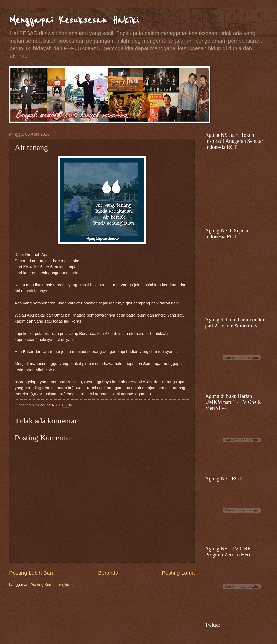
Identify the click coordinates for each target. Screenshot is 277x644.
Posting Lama (178, 573)
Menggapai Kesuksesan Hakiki (74, 20)
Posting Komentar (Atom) (52, 585)
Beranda (108, 573)
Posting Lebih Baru (32, 573)
